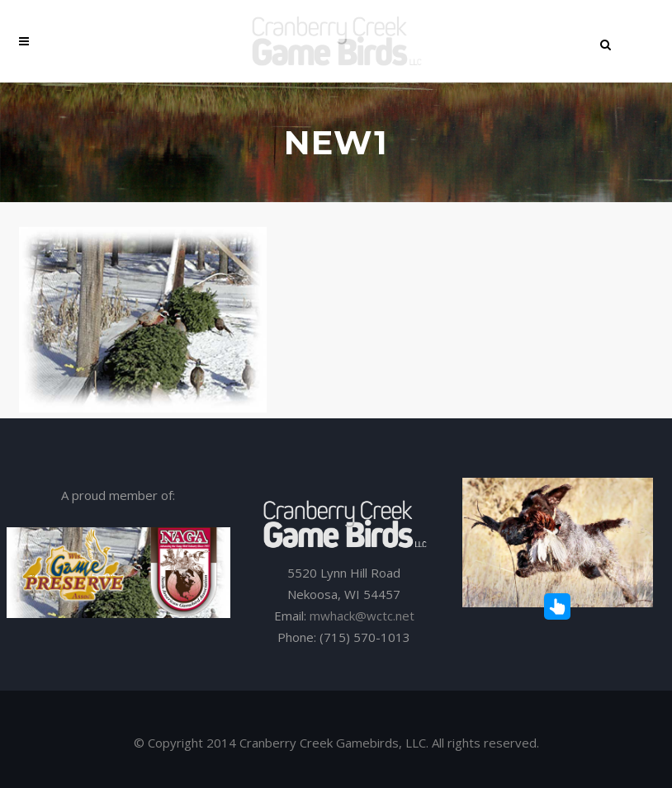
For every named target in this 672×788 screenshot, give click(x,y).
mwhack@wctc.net (362, 616)
